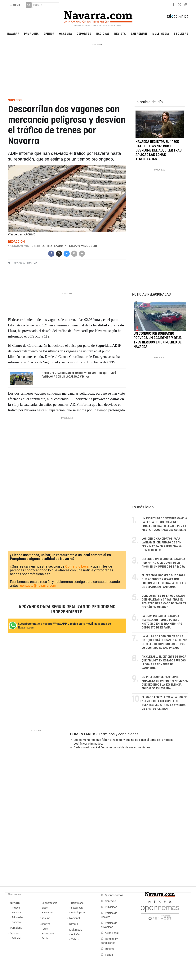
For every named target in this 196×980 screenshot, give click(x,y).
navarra (19, 263)
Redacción (16, 242)
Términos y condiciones (119, 734)
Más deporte (78, 912)
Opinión (49, 33)
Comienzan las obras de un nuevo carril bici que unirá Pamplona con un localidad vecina (79, 375)
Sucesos (17, 912)
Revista (120, 33)
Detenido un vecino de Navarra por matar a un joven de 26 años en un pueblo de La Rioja (163, 563)
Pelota (45, 938)
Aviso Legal (112, 933)
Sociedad (17, 922)
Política (16, 908)
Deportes (84, 33)
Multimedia (161, 33)
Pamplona (31, 33)
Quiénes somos (114, 895)
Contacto (110, 901)
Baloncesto (48, 934)
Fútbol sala (77, 908)
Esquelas (181, 33)
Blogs (45, 908)
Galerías (76, 935)
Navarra (13, 33)
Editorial (16, 938)
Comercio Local (77, 566)
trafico (32, 263)
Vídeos (75, 939)
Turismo (110, 949)
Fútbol (45, 929)
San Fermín (139, 33)
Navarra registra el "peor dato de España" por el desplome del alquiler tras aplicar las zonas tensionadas (159, 151)
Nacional (103, 33)
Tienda (109, 955)
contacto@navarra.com (38, 585)
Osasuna (66, 33)
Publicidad (111, 907)
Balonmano (77, 903)
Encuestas (47, 912)
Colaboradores (49, 903)
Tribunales (18, 917)
